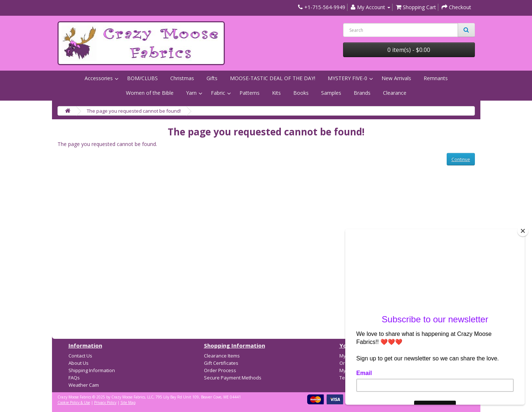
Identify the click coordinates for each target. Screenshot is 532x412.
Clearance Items (222, 356)
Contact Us (80, 356)
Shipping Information (92, 370)
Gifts (212, 78)
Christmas (182, 78)
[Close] (523, 231)
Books (301, 93)
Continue (461, 159)
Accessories (99, 78)
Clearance (395, 93)
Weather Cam (84, 385)
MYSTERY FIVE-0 (347, 78)
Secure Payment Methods (233, 378)
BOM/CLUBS (142, 78)
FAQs (74, 378)
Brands (362, 93)
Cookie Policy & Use (74, 402)
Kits (276, 93)
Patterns (250, 93)
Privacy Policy (105, 402)
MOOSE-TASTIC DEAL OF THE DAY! (273, 78)
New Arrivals (396, 78)
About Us (79, 363)
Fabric (218, 93)
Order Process (220, 370)
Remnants (436, 78)
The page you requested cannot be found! (134, 111)
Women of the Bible (150, 93)
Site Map (128, 402)
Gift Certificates (221, 363)
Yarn (191, 93)
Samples (331, 93)
